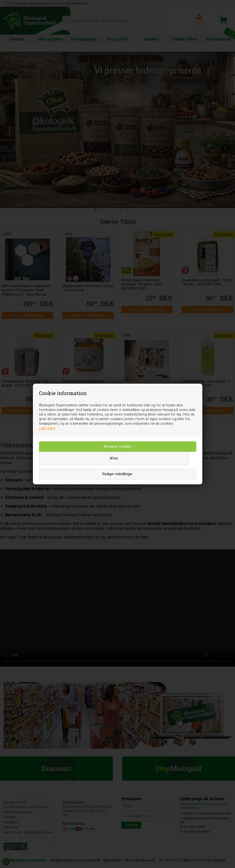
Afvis (114, 458)
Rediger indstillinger (117, 474)
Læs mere (47, 428)
